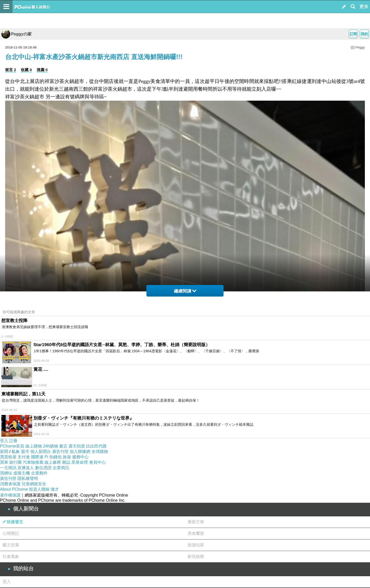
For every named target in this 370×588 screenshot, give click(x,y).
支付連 (24, 457)
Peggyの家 (16, 34)
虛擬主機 (22, 473)
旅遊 (67, 457)
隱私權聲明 (28, 478)
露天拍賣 (77, 446)
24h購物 (50, 446)
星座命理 (80, 462)
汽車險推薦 (33, 462)
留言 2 (11, 70)
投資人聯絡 (39, 489)
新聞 (4, 452)
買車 (4, 462)
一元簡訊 (8, 468)
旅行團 (15, 462)
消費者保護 (10, 484)
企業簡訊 (61, 468)
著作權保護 (10, 495)
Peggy (360, 47)
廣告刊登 (60, 452)
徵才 (55, 489)
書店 (63, 446)
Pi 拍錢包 (53, 457)
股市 (25, 452)
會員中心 (97, 462)
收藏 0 (26, 70)
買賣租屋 (8, 457)
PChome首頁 (12, 446)
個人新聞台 (41, 452)
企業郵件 (39, 473)
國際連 (37, 457)
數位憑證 (43, 468)
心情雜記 (11, 533)
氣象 (16, 452)
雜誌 (66, 462)
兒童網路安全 (34, 484)
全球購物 (100, 452)
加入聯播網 (80, 452)
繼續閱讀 (185, 291)
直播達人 (26, 468)
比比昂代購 (96, 446)
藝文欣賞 (11, 545)
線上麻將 (53, 462)
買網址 (6, 473)
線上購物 (34, 446)
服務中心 (80, 457)
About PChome (14, 489)
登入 (4, 441)
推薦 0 (42, 70)
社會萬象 (11, 557)
